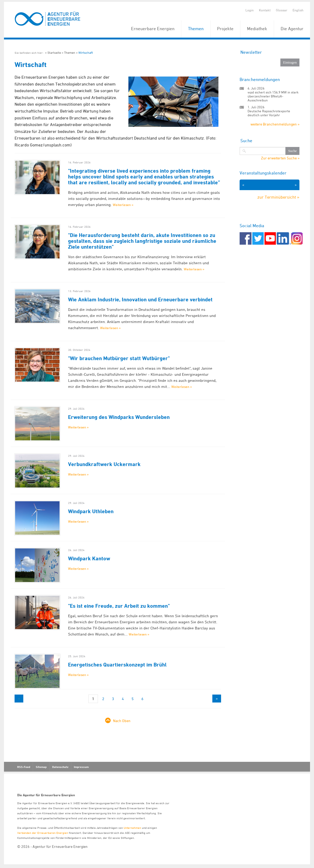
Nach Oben (122, 721)
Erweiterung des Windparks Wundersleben (119, 417)
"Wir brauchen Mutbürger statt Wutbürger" (119, 358)
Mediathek (257, 29)
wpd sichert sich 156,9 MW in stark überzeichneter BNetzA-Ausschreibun (273, 96)
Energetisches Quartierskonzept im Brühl (117, 665)
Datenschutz (60, 767)
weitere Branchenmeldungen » (275, 124)
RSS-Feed (24, 767)
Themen (196, 29)
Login (250, 10)
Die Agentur (292, 29)
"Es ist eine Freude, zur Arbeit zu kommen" (119, 606)
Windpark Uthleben (91, 511)
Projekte (225, 29)
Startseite (54, 53)
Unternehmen (132, 828)
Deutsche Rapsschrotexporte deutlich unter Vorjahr (269, 113)
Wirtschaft (86, 53)
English (298, 10)
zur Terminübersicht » (278, 197)
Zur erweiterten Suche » (280, 158)
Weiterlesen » (123, 205)
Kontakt (265, 10)
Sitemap (41, 767)
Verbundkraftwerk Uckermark (104, 464)
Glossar (282, 10)
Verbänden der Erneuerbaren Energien (43, 833)
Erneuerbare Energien (153, 29)
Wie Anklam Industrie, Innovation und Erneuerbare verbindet (140, 299)
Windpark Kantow (89, 558)
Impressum (81, 767)
